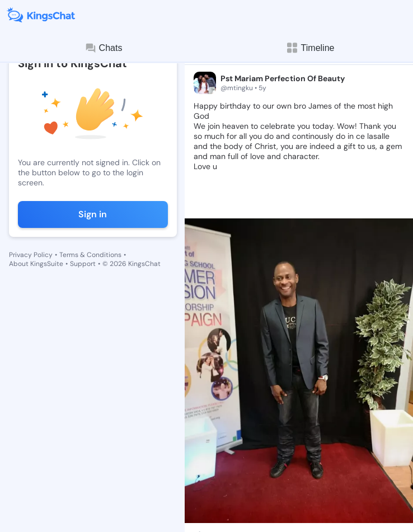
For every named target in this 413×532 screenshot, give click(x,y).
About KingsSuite (36, 264)
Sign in (93, 214)
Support (83, 264)
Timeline (310, 48)
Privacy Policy (31, 255)
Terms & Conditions (90, 255)
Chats (104, 48)
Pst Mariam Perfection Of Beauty (283, 78)
